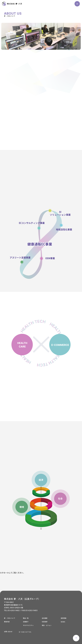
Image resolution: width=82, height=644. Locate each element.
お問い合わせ (8, 632)
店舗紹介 (26, 622)
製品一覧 (26, 618)
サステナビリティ (28, 626)
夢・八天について (10, 618)
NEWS (63, 622)
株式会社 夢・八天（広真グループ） (22, 599)
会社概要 (45, 618)
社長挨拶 (45, 622)
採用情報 (64, 618)
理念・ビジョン (47, 626)
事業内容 (7, 622)
